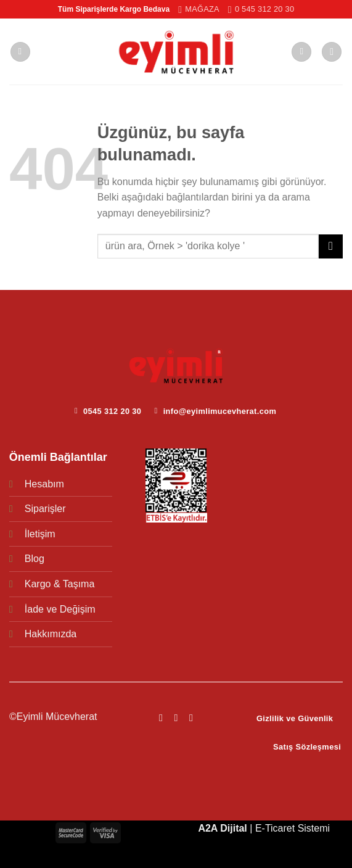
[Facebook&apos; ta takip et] (161, 717)
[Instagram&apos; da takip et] (176, 717)
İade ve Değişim (60, 609)
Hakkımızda (51, 634)
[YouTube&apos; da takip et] (191, 717)
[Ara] (332, 52)
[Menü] (20, 52)
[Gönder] (331, 246)
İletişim (40, 534)
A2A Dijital (222, 828)
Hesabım (44, 484)
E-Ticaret (275, 828)
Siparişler (45, 509)
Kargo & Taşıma (60, 584)
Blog (35, 559)
